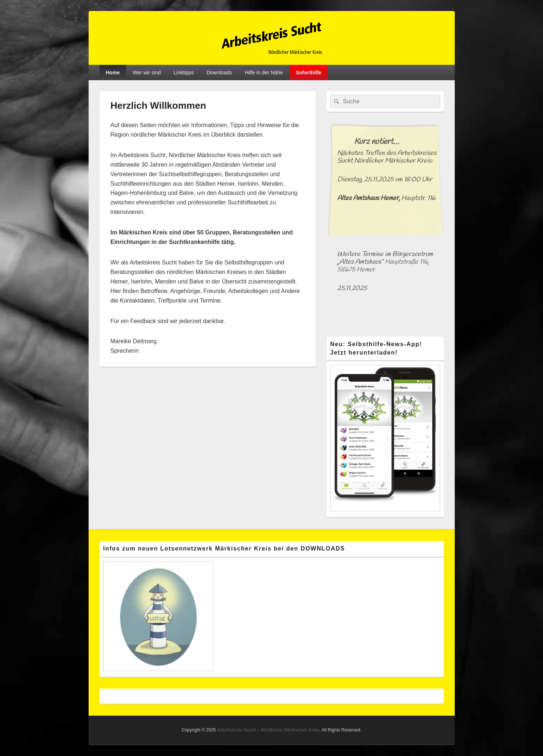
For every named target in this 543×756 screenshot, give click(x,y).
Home (113, 73)
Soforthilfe (309, 73)
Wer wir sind (147, 73)
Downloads (219, 73)
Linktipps (184, 73)
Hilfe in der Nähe (264, 73)
